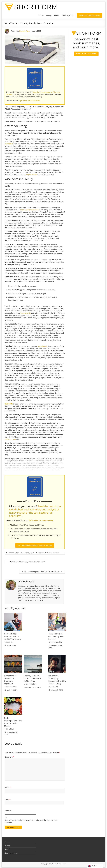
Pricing (49, 15)
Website (8, 810)
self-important (10, 439)
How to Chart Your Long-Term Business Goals (26, 561)
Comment (9, 756)
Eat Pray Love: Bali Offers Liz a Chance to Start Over (32, 677)
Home (41, 15)
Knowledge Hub (68, 15)
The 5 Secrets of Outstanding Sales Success (56, 636)
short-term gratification (29, 210)
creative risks (26, 313)
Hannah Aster (25, 31)
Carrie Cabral (31, 683)
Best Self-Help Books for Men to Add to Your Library (13, 636)
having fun (9, 144)
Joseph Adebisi (56, 641)
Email (8, 799)
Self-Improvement (52, 552)
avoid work (43, 346)
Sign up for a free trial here (30, 101)
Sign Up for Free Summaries (89, 15)
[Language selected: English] (95, 866)
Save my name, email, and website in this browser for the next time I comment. (31, 820)
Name (8, 787)
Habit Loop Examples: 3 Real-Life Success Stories (42, 571)
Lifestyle (41, 552)
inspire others (31, 175)
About (57, 15)
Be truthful (9, 404)
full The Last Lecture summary (41, 520)
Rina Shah (10, 728)
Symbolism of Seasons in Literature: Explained (10, 679)
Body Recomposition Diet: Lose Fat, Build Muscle (13, 721)
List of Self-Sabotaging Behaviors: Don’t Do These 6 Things (57, 679)
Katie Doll (10, 641)
